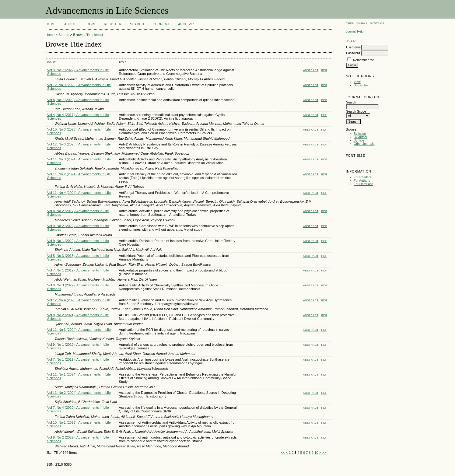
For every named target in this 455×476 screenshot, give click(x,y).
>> (324, 453)
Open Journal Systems (365, 23)
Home (51, 24)
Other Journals (364, 144)
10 (316, 453)
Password (353, 53)
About (70, 24)
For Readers (362, 177)
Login (90, 24)
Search (137, 24)
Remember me (364, 60)
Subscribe (361, 85)
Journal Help (355, 32)
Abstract (311, 70)
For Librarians (363, 184)
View (357, 82)
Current (161, 24)
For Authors (362, 181)
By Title (359, 140)
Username (353, 47)
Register (112, 24)
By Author (360, 137)
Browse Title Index (88, 35)
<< (283, 453)
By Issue (360, 134)
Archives (187, 24)
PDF (324, 70)
